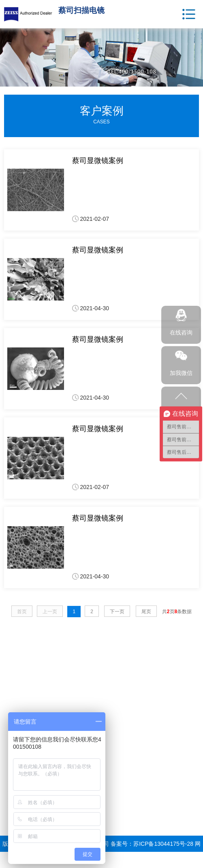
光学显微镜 (18, 706)
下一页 (117, 612)
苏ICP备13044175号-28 (163, 844)
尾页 (146, 612)
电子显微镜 (18, 696)
